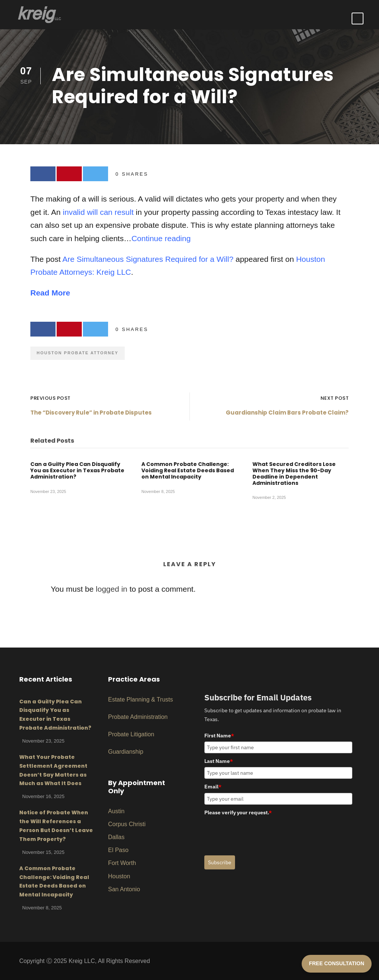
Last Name (219, 761)
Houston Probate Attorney (78, 353)
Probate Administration (138, 717)
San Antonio (124, 889)
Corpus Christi (127, 824)
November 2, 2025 (269, 498)
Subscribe (220, 862)
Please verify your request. (238, 812)
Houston (119, 876)
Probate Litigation (131, 734)
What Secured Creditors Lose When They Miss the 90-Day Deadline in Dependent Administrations (294, 473)
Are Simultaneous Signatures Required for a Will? (148, 259)
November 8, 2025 (158, 491)
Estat (115, 699)
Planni (134, 699)
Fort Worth (122, 863)
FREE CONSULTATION (337, 963)
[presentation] (261, 833)
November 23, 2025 (48, 491)
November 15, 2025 (43, 852)
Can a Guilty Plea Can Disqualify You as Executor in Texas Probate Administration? (77, 470)
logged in (112, 589)
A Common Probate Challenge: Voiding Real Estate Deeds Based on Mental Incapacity (188, 470)
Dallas (116, 837)
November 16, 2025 (43, 796)
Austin (116, 811)
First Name (219, 736)
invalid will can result (98, 212)
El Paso (118, 850)
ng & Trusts (158, 699)
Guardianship (126, 752)
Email (213, 787)
